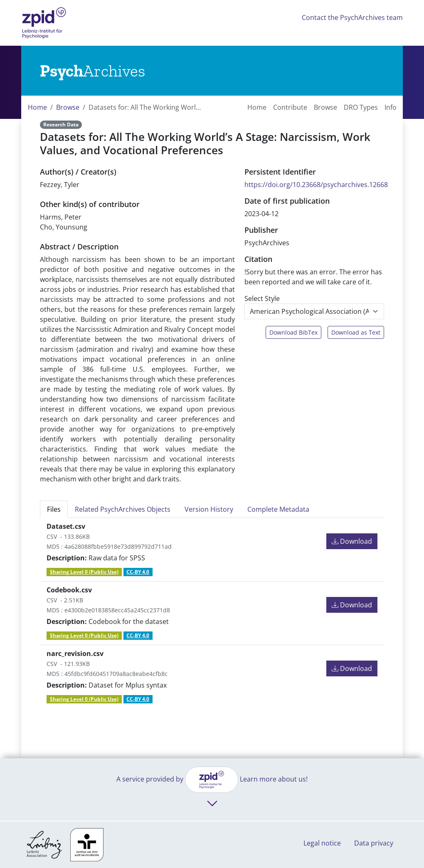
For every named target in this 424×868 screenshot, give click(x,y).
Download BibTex (293, 332)
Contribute (290, 107)
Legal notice (322, 843)
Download (352, 541)
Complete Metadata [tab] (278, 509)
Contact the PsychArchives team (352, 17)
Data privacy (374, 843)
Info (391, 107)
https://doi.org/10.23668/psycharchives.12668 (316, 185)
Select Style (262, 298)
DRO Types (361, 107)
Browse (68, 107)
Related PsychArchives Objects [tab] (123, 509)
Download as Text (356, 332)
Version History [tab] (209, 509)
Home (37, 107)
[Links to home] (92, 71)
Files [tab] (54, 509)
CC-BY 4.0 (138, 572)
